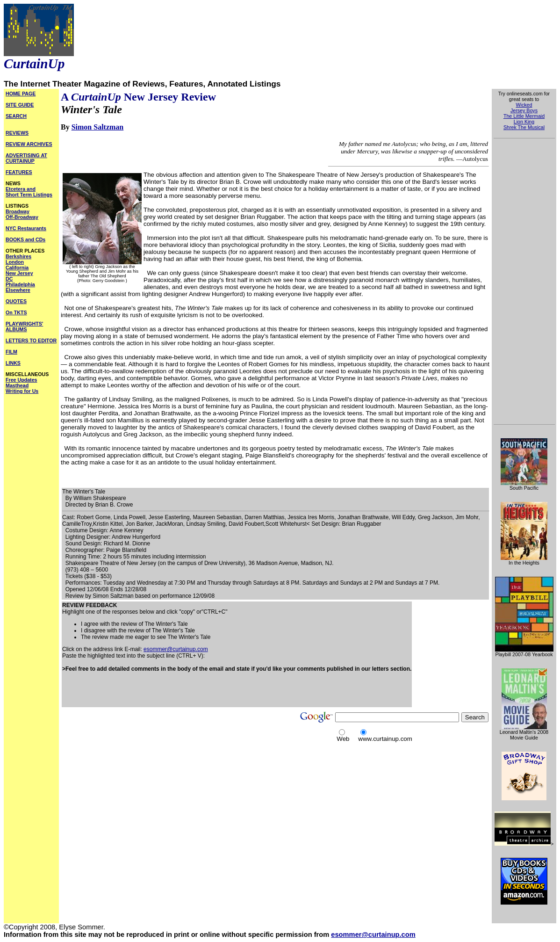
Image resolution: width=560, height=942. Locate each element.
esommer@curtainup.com (176, 649)
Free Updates (22, 380)
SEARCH (16, 116)
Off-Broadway (22, 217)
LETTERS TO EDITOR (31, 341)
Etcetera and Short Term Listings (29, 192)
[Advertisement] (172, 693)
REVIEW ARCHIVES (29, 144)
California (17, 268)
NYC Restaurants (26, 228)
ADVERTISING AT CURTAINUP (26, 158)
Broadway (18, 211)
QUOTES (16, 301)
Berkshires (18, 256)
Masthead (17, 385)
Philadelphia (20, 284)
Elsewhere (18, 290)
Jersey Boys (524, 110)
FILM (11, 352)
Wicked (524, 105)
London (15, 262)
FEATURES (19, 172)
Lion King (524, 122)
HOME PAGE (21, 94)
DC (9, 279)
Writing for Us (22, 391)
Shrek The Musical (524, 127)
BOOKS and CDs (25, 239)
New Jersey (19, 273)
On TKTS (16, 312)
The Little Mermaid (524, 116)
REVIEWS (17, 133)
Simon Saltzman (98, 127)
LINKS (13, 363)
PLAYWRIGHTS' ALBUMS (24, 326)
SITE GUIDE (20, 105)
